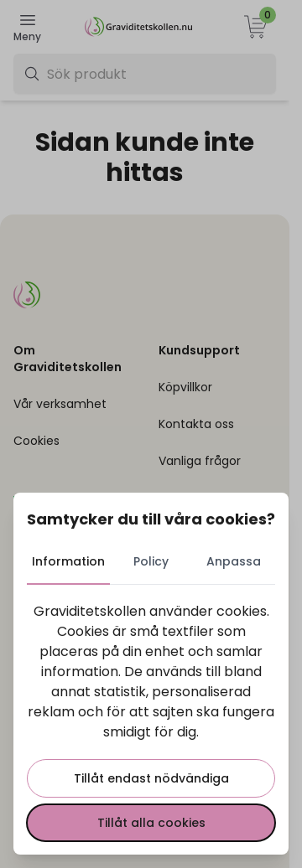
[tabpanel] (151, 721)
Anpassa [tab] (234, 561)
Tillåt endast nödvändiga (151, 778)
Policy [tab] (151, 561)
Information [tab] (68, 561)
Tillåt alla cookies (151, 823)
